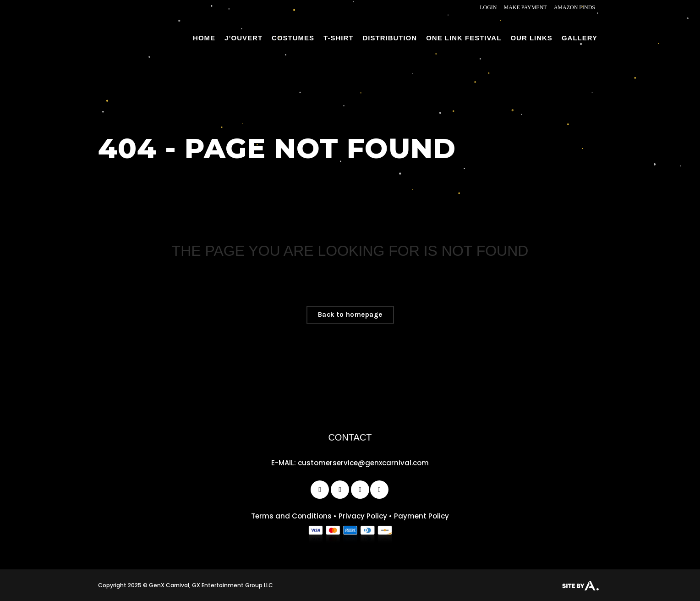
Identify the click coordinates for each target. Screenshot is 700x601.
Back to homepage (350, 314)
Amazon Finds (574, 7)
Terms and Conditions (291, 516)
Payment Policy (421, 516)
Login (488, 7)
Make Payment (525, 7)
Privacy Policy (363, 516)
